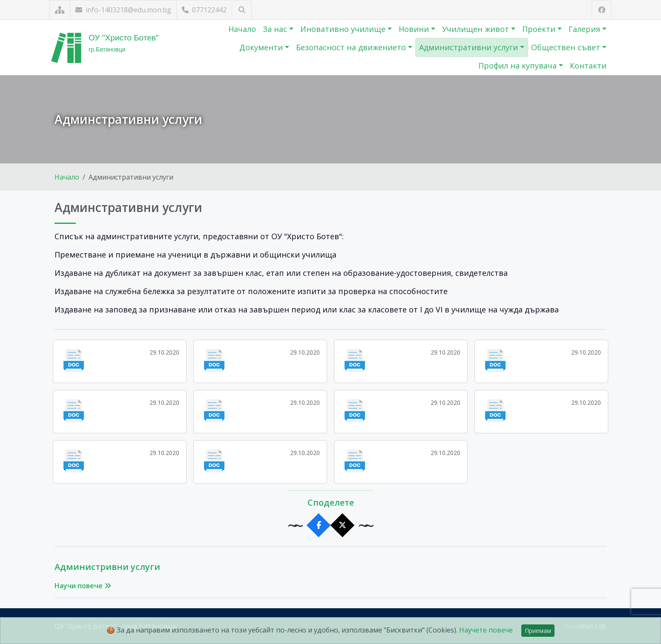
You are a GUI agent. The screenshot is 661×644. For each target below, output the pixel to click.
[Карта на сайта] (60, 10)
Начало (242, 29)
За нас (276, 29)
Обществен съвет (567, 47)
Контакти (588, 66)
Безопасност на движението (352, 47)
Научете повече (486, 630)
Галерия (585, 29)
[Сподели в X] (343, 525)
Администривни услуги (107, 567)
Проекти (540, 29)
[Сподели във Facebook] (319, 525)
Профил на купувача (519, 66)
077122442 (204, 10)
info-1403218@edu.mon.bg (123, 10)
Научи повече (83, 586)
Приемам (538, 631)
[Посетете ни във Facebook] (602, 10)
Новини (415, 29)
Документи (262, 47)
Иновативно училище (344, 29)
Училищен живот (477, 29)
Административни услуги (470, 47)
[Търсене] (242, 10)
